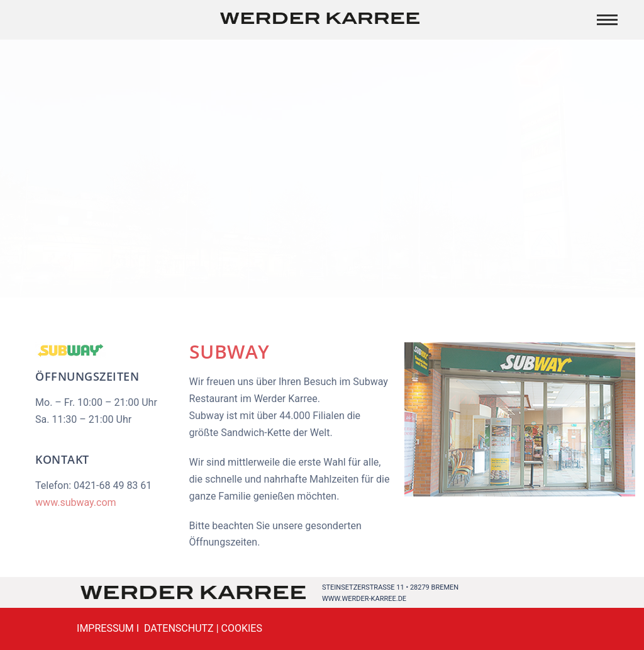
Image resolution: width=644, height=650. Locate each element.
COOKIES (242, 628)
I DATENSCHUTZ (174, 628)
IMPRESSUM (105, 628)
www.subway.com (75, 502)
